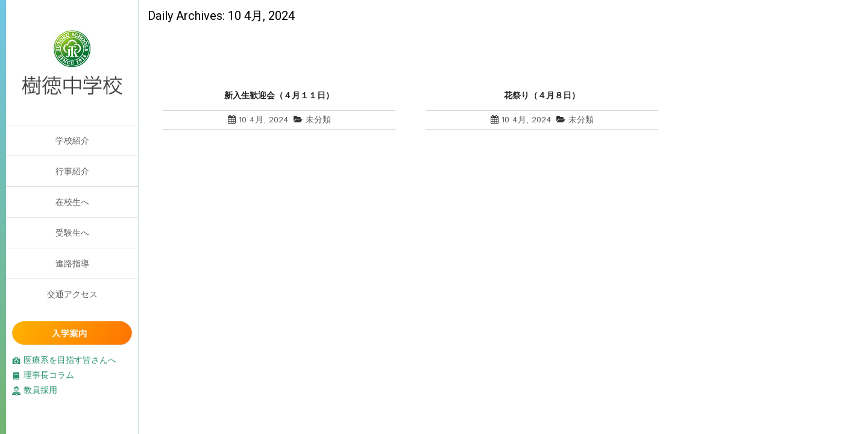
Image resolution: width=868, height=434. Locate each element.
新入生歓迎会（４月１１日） (279, 95)
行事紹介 (72, 171)
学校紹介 (72, 140)
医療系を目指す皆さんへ (64, 360)
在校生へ (72, 202)
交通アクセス (72, 294)
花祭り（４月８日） (542, 95)
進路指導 (72, 263)
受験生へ (72, 233)
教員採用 (35, 390)
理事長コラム (43, 375)
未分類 (318, 120)
